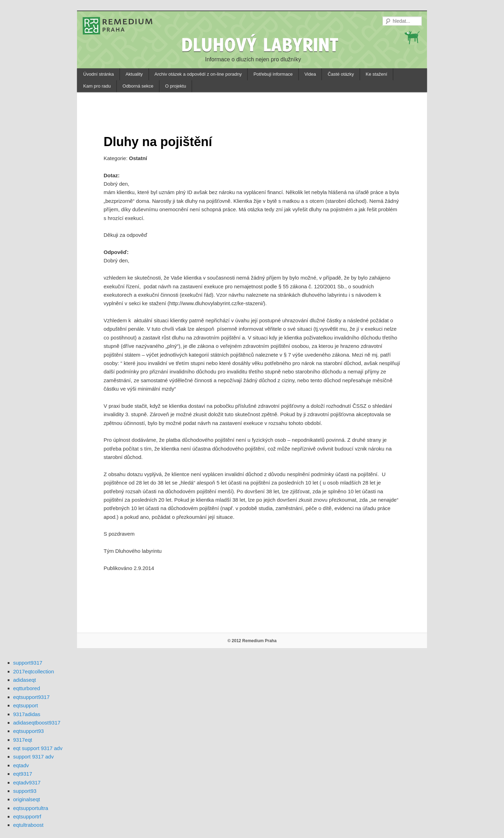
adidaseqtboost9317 (37, 723)
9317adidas (27, 714)
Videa (310, 74)
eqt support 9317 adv (38, 748)
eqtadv (21, 765)
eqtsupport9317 (31, 697)
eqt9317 (23, 774)
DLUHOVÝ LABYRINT (261, 44)
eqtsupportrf (27, 816)
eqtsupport (26, 705)
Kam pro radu (97, 86)
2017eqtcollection (34, 671)
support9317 (28, 663)
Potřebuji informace (273, 74)
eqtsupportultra (31, 808)
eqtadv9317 (27, 782)
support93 (25, 791)
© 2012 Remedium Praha (252, 641)
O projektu (176, 86)
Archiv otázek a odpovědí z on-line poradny (198, 74)
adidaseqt (25, 680)
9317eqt (23, 740)
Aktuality (134, 74)
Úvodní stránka (99, 74)
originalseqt (27, 799)
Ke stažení (376, 74)
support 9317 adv (34, 757)
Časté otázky (341, 74)
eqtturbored (27, 688)
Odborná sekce (138, 86)
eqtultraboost (29, 825)
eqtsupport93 (29, 731)
